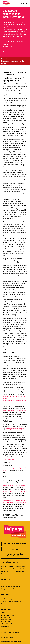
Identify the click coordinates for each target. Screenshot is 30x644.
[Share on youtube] (18, 555)
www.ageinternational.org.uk (15, 429)
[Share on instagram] (14, 555)
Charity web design (7, 641)
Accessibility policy (7, 637)
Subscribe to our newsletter (15, 544)
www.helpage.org (8, 459)
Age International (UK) (8, 566)
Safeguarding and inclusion (9, 589)
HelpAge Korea (19, 571)
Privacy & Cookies (13, 632)
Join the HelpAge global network (10, 599)
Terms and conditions (8, 635)
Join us (15, 549)
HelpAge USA (5, 574)
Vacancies (4, 584)
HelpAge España (20, 569)
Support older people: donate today (11, 601)
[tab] (4, 59)
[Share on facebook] (11, 555)
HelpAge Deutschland (7, 569)
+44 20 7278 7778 (6, 624)
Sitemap (4, 632)
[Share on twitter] (8, 555)
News (3, 59)
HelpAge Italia (5, 571)
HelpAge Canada (20, 566)
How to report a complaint (9, 604)
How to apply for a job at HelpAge (11, 586)
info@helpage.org (6, 626)
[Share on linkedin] (21, 555)
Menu (24, 3)
